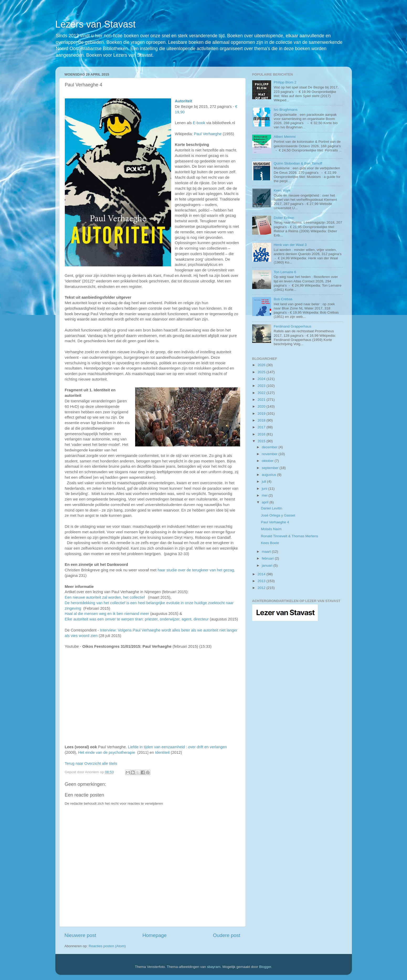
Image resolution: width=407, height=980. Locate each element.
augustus (270, 475)
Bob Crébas (283, 299)
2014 (262, 574)
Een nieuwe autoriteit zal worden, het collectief (105, 597)
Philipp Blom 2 (285, 82)
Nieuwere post (80, 935)
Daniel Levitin (271, 508)
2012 (262, 588)
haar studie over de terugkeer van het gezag (196, 570)
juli (265, 481)
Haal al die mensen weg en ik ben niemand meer (108, 614)
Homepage (155, 935)
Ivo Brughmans (286, 110)
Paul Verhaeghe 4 (275, 522)
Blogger (265, 967)
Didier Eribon (284, 218)
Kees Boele (270, 543)
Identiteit (162, 752)
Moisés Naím (271, 529)
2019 (262, 413)
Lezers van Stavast (96, 24)
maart (267, 552)
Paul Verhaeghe (208, 134)
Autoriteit (183, 101)
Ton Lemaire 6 (285, 272)
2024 (262, 379)
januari (268, 565)
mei (265, 495)
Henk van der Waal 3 (290, 245)
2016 (262, 434)
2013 (262, 581)
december (270, 447)
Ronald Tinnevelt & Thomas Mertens (289, 536)
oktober (268, 461)
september (271, 468)
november (270, 454)
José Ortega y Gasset (278, 515)
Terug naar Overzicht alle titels (91, 763)
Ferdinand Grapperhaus (292, 326)
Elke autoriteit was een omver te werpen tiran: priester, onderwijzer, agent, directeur (137, 619)
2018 (262, 420)
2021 (262, 400)
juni (265, 489)
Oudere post (227, 935)
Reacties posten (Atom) (107, 946)
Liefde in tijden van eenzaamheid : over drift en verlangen (177, 747)
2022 (262, 393)
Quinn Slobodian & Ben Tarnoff (298, 163)
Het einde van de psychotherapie (107, 752)
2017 (262, 427)
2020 (262, 406)
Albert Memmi (285, 137)
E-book (199, 123)
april (266, 502)
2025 (262, 372)
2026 (262, 365)
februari (268, 558)
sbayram (214, 967)
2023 (262, 386)
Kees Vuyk (282, 190)
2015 (262, 441)
